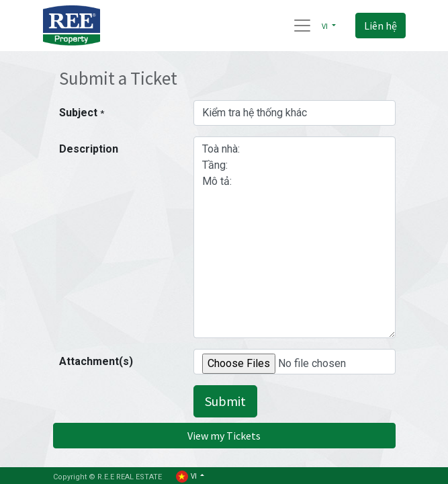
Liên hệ (380, 26)
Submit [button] (225, 401)
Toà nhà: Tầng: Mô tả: (295, 237)
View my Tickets (224, 436)
